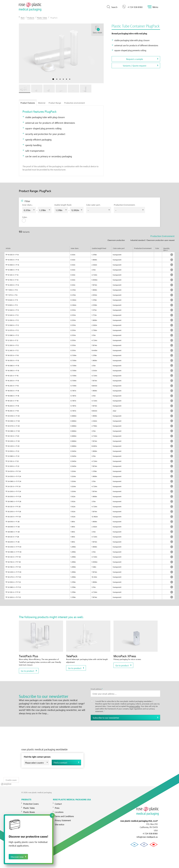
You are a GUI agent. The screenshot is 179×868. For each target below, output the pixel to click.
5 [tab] (67, 79)
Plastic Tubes (42, 18)
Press (57, 806)
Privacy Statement (63, 819)
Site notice (59, 823)
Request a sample (135, 59)
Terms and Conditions (64, 814)
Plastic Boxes (29, 810)
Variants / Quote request (135, 65)
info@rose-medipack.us (147, 837)
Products (31, 18)
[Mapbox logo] (6, 783)
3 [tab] (60, 79)
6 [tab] (70, 79)
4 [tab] (63, 79)
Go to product (28, 671)
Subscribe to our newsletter (106, 718)
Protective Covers (31, 802)
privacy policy (135, 706)
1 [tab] (53, 79)
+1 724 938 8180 (132, 7)
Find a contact (60, 762)
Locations (59, 810)
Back (23, 18)
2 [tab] (57, 79)
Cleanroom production (116, 240)
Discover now (17, 857)
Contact (58, 802)
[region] (89, 755)
